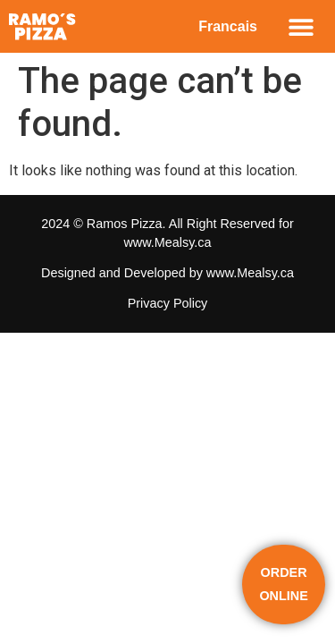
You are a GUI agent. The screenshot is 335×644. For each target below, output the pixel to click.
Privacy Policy (168, 303)
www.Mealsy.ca (167, 242)
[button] (301, 26)
